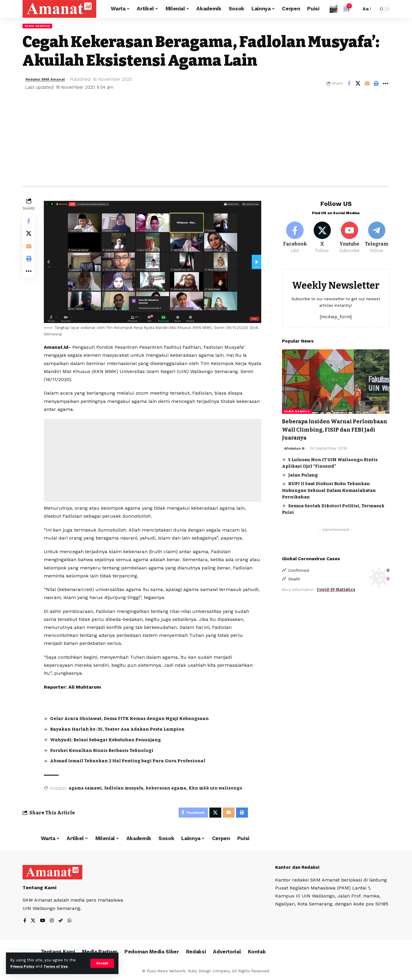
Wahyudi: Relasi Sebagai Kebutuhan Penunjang (110, 739)
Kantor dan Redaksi (299, 868)
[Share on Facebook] (349, 84)
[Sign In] (334, 9)
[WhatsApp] (71, 922)
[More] (386, 84)
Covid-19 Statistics (336, 589)
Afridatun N (295, 447)
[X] (322, 235)
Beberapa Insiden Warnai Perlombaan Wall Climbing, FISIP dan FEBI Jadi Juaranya (335, 428)
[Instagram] (53, 922)
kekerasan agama (168, 787)
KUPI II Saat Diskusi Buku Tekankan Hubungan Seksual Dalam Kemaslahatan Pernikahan (329, 489)
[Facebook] (295, 235)
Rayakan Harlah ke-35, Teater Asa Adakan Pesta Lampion (123, 729)
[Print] (376, 84)
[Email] (367, 84)
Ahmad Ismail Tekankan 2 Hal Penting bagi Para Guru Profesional (134, 760)
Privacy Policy (24, 966)
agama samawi (87, 787)
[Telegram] (377, 235)
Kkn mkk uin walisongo (217, 787)
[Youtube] (349, 235)
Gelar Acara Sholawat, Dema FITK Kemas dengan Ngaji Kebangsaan (136, 718)
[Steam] (62, 922)
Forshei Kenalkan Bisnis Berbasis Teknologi (107, 749)
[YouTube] (43, 922)
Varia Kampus (39, 26)
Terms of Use (61, 966)
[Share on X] (358, 84)
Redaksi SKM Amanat (49, 80)
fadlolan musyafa (126, 787)
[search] (355, 9)
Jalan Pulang (303, 474)
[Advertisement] (206, 142)
